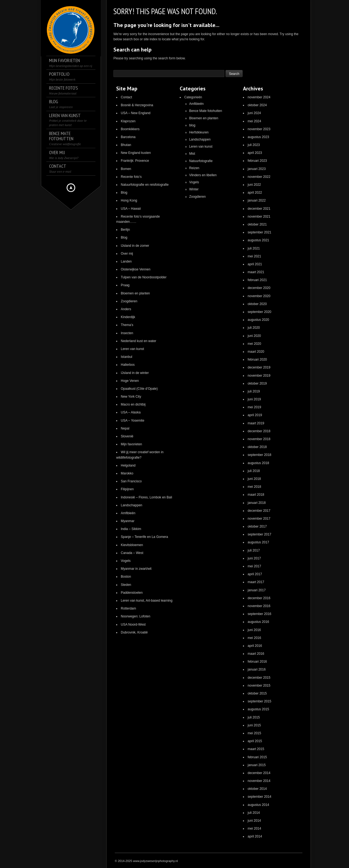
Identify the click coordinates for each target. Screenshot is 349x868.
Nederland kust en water (139, 341)
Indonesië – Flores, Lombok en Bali (146, 497)
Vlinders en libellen (203, 175)
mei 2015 (254, 733)
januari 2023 (257, 169)
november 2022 (259, 177)
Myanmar (128, 521)
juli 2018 (254, 471)
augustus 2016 (258, 622)
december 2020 (259, 288)
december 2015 (259, 678)
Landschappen (132, 505)
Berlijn (125, 230)
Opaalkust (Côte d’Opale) (139, 389)
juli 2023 (254, 145)
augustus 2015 (258, 709)
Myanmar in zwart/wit (136, 569)
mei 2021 (254, 256)
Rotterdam (128, 608)
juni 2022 (254, 185)
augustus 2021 (258, 240)
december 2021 (259, 209)
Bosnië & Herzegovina (137, 105)
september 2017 (259, 534)
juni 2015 (254, 725)
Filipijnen (127, 489)
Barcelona (128, 137)
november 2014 (259, 781)
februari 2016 (257, 662)
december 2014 (259, 773)
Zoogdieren (129, 301)
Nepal (125, 428)
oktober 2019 (257, 383)
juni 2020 (254, 336)
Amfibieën (128, 513)
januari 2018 (257, 503)
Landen (126, 261)
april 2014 (255, 836)
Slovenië (127, 436)
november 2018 (259, 439)
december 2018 (259, 431)
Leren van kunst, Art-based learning (147, 601)
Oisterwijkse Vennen (136, 269)
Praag (125, 285)
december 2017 (259, 511)
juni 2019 (254, 399)
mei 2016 (254, 638)
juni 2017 (254, 558)
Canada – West (132, 553)
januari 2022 (257, 200)
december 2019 (259, 367)
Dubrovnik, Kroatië (134, 632)
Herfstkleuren (199, 132)
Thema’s (127, 325)
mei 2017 (254, 566)
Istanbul (127, 357)
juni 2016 (254, 630)
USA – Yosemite (133, 421)
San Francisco (131, 481)
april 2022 (255, 193)
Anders (126, 309)
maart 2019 (256, 423)
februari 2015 (257, 757)
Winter (194, 189)
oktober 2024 (257, 105)
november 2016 (259, 606)
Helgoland (128, 465)
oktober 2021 (257, 224)
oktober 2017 (257, 526)
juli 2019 (254, 391)
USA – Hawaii (131, 209)
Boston (126, 577)
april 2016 (255, 646)
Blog (124, 193)
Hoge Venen (130, 381)
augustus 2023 (258, 137)
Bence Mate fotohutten (206, 111)
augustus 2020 (258, 320)
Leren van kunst (132, 349)
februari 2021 (257, 280)
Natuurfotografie (201, 161)
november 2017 (259, 519)
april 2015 (255, 741)
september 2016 (259, 614)
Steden (126, 585)
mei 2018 (254, 487)
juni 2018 (254, 479)
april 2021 (255, 264)
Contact (126, 97)
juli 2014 (254, 813)
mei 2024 (254, 121)
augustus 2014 (258, 805)
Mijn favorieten (131, 444)
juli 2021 (254, 248)
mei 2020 (254, 344)
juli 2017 (254, 550)
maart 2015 (256, 749)
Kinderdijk (128, 317)
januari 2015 (257, 765)
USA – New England (136, 113)
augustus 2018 (258, 463)
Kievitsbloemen (132, 545)
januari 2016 (257, 669)
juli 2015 (254, 717)
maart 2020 (256, 352)
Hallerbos (128, 365)
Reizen (194, 168)
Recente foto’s (131, 177)
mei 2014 (254, 829)
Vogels (126, 561)
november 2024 (259, 97)
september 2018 (259, 455)
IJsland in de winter (135, 373)
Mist (192, 154)
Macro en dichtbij (133, 404)
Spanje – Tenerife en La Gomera (144, 537)
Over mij (127, 254)
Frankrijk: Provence (135, 161)
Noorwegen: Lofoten (136, 616)
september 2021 (259, 232)
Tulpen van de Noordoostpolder (144, 277)
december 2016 (259, 598)
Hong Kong (129, 200)
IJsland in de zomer (135, 246)
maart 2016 (256, 654)
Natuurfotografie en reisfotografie (145, 185)
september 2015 (259, 701)
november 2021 (259, 217)
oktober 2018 (257, 447)
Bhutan (126, 145)
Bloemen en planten (135, 293)
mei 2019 (254, 407)
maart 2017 (256, 582)
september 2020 (259, 312)
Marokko (127, 473)
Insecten (127, 333)
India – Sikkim (131, 529)
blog (192, 125)
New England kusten (136, 153)
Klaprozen (128, 121)
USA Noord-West (133, 625)
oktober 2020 (257, 304)
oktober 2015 (257, 693)
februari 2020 (257, 360)
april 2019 (255, 415)
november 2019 (259, 376)
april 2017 (255, 574)
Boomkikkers (130, 129)
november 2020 (259, 296)
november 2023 (259, 129)
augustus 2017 (258, 542)
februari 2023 (257, 161)
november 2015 (259, 686)
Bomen (126, 169)
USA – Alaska (131, 412)
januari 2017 (257, 590)
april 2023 (255, 153)
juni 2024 (254, 113)
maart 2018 (256, 495)
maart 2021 (256, 272)
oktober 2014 (257, 789)
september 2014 (259, 797)
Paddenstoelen (132, 593)
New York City (131, 397)
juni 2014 (254, 821)
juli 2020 (254, 328)
